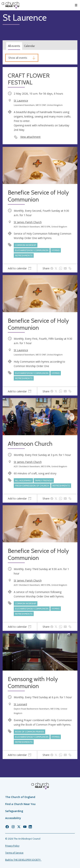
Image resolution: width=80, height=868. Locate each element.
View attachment (30, 137)
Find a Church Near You (20, 804)
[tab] (20, 268)
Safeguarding (14, 811)
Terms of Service (14, 853)
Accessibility (13, 818)
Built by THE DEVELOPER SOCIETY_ (23, 860)
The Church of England (20, 797)
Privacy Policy (12, 846)
